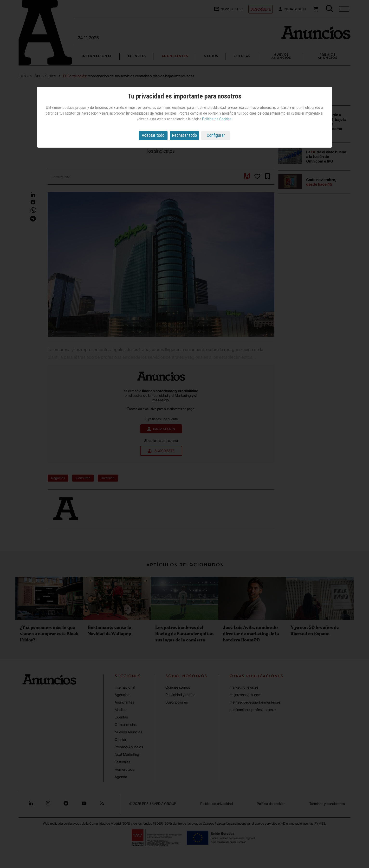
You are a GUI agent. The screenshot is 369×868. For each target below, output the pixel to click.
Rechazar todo (184, 135)
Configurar (216, 135)
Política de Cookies (217, 119)
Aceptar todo (153, 135)
